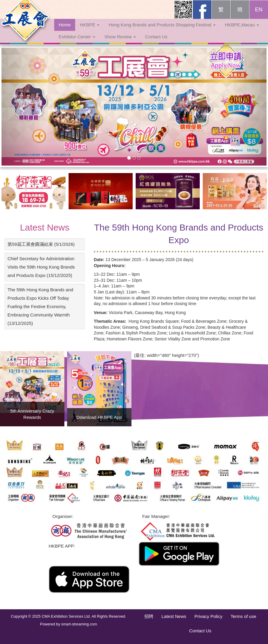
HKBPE (90, 31)
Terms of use (243, 616)
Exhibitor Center (77, 43)
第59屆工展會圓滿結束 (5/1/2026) (41, 244)
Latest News (45, 227)
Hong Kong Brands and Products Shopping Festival (162, 31)
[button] (21, 107)
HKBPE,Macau (242, 31)
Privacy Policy (208, 616)
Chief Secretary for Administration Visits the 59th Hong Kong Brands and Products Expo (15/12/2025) (41, 267)
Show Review (120, 43)
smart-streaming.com (79, 624)
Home (65, 31)
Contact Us (156, 43)
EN (259, 16)
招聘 (149, 616)
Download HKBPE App (99, 417)
